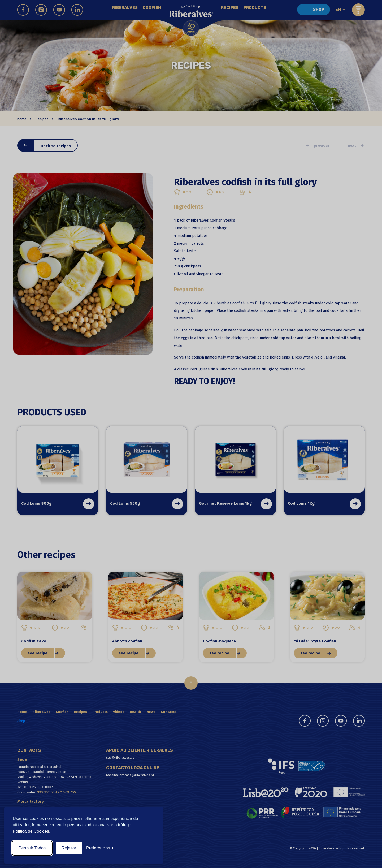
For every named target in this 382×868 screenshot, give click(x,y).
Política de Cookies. (31, 831)
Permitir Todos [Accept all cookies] (32, 848)
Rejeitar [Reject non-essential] (69, 848)
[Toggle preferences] (100, 848)
